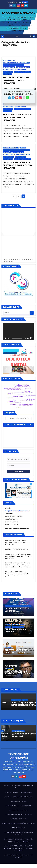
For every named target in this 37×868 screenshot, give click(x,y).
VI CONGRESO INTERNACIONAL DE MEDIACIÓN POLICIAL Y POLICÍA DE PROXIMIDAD (18, 840)
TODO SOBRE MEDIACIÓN (18, 13)
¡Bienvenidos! (14, 792)
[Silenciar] (28, 338)
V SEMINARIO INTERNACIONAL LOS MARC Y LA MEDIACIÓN (19, 833)
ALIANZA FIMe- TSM (26, 792)
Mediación (6, 65)
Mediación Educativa (9, 67)
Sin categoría (7, 74)
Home (7, 792)
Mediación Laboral (21, 70)
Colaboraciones (16, 700)
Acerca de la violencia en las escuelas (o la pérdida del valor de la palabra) (18, 736)
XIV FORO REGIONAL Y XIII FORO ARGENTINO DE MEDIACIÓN (16, 80)
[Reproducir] (6, 338)
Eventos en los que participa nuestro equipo (16, 63)
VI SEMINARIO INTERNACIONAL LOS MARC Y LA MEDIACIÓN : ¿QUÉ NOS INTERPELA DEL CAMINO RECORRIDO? (19, 848)
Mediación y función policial (22, 72)
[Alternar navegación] (17, 36)
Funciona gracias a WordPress (13, 785)
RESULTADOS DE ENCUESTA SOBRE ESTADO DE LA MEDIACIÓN (17, 117)
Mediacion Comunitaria (17, 65)
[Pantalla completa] (31, 338)
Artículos (8, 625)
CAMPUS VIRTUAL (15, 801)
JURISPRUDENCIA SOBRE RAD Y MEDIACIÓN (19, 815)
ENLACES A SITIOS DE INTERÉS (18, 810)
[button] (31, 36)
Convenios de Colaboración (11, 148)
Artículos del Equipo (19, 625)
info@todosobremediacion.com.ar (17, 511)
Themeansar (19, 788)
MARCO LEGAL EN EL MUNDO (19, 819)
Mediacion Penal (8, 72)
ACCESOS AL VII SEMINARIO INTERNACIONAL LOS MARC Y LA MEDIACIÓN (17, 542)
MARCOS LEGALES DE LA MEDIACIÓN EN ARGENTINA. (18, 823)
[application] (18, 332)
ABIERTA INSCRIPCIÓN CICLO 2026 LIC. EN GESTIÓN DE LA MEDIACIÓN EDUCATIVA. (18, 556)
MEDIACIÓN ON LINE (18, 828)
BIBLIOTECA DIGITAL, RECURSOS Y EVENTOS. (18, 797)
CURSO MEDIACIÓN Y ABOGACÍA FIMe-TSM (18, 806)
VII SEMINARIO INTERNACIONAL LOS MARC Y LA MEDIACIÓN (19, 856)
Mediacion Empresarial (23, 67)
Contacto (25, 801)
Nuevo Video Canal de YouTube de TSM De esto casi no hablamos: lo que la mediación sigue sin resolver (18, 565)
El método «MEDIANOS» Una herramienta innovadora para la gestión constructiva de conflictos (18, 574)
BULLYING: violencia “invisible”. (16, 549)
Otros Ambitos (8, 111)
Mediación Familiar (9, 70)
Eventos (6, 60)
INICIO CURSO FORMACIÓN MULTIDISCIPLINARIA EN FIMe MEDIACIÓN (18, 165)
